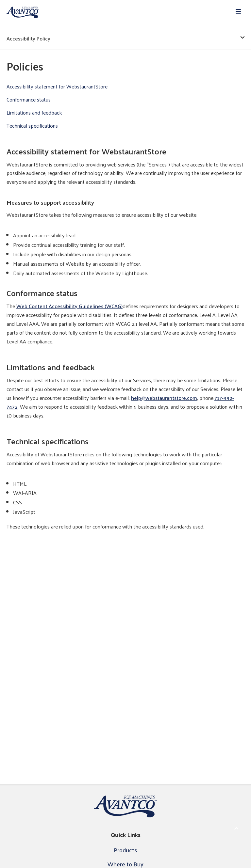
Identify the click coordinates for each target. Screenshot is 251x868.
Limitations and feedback (34, 113)
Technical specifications (32, 126)
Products (125, 850)
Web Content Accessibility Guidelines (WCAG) (69, 306)
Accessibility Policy (125, 38)
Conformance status (29, 100)
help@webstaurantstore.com (164, 398)
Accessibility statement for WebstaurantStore (57, 87)
